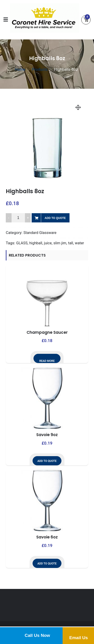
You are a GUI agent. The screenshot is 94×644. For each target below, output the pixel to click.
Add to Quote (55, 218)
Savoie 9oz (47, 435)
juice (48, 243)
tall (71, 243)
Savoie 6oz (47, 537)
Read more (47, 361)
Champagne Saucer (47, 332)
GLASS (22, 243)
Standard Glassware (40, 233)
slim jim (60, 243)
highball (36, 243)
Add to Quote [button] (47, 461)
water (79, 243)
